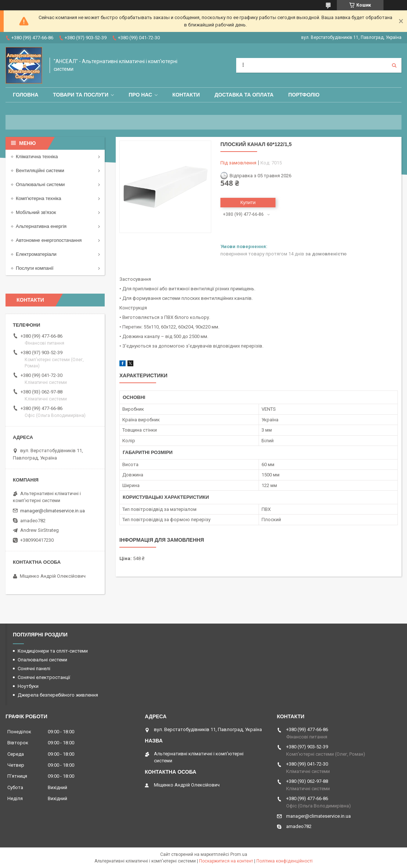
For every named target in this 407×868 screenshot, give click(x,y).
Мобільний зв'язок (36, 212)
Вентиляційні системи (40, 170)
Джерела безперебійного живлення (58, 695)
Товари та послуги (81, 95)
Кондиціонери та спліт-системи (53, 651)
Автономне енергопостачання (49, 240)
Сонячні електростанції (44, 677)
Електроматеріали (36, 254)
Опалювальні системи (40, 184)
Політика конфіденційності (284, 861)
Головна (26, 95)
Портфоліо (304, 95)
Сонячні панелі (34, 669)
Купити (248, 202)
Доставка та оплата (244, 95)
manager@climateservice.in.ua (53, 511)
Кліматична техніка (37, 157)
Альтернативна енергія (41, 226)
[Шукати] (394, 65)
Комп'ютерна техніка (39, 198)
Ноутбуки (28, 686)
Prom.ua (239, 854)
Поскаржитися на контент (226, 861)
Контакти (186, 95)
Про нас (140, 95)
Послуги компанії (35, 268)
